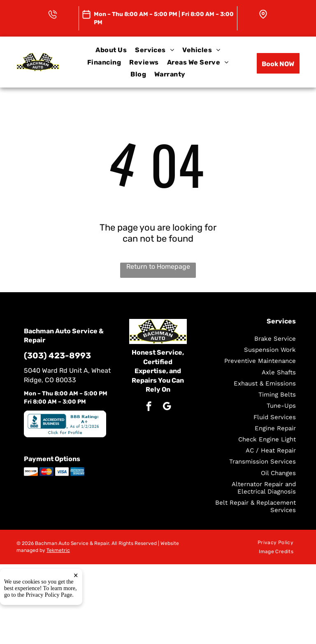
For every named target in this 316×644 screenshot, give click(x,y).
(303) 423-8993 (57, 355)
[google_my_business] (167, 407)
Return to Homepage (158, 267)
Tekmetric (58, 550)
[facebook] (149, 407)
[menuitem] (111, 50)
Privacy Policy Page (49, 611)
